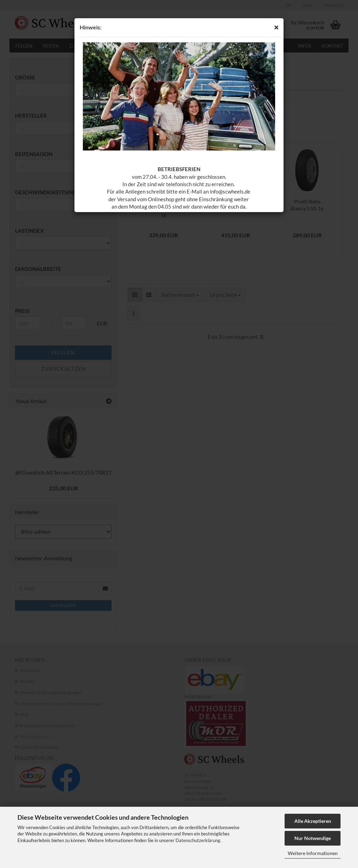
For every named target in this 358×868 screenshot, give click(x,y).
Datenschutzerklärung (198, 840)
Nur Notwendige (313, 838)
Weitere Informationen (313, 853)
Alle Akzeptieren (313, 821)
